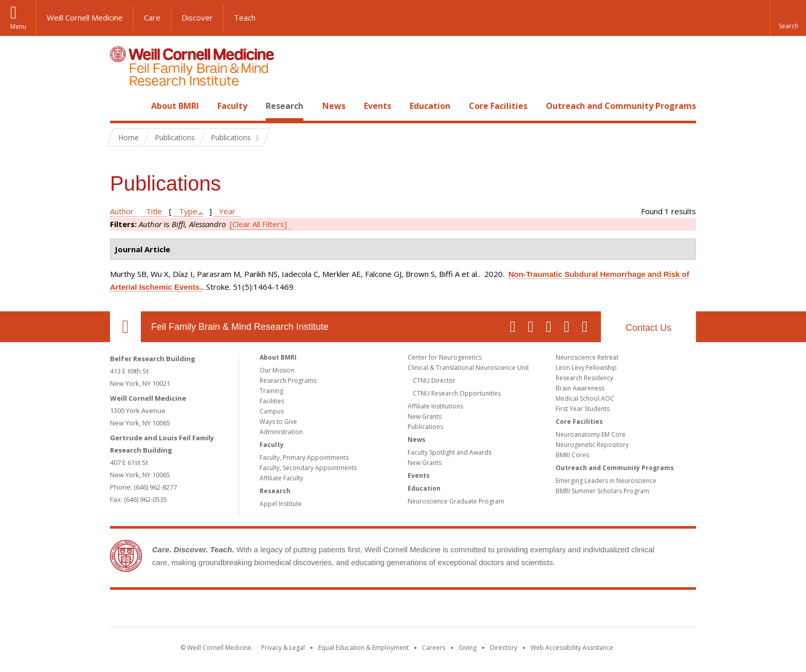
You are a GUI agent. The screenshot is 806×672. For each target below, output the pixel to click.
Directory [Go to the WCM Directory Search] (503, 648)
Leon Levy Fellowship (586, 368)
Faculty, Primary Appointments (304, 458)
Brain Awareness (580, 388)
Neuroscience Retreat (587, 357)
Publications (425, 427)
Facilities (272, 401)
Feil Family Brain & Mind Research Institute (240, 327)
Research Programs (288, 380)
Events (378, 106)
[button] (788, 18)
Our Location (125, 327)
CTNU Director (434, 380)
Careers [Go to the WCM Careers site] (434, 648)
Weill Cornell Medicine (85, 17)
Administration (281, 432)
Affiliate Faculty (281, 478)
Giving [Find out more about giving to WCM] (468, 648)
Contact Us (648, 328)
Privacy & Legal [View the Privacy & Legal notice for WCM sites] (283, 648)
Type (188, 211)
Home (121, 106)
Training (271, 391)
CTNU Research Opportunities (457, 393)
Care (152, 17)
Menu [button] (18, 26)
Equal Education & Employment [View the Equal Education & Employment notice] (363, 648)
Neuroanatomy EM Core (591, 434)
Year (227, 211)
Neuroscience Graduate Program (456, 501)
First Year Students (583, 409)
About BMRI (175, 106)
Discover (197, 17)
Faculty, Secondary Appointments (308, 468)
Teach (245, 17)
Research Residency (584, 378)
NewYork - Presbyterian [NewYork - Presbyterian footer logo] (489, 610)
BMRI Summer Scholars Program (602, 491)
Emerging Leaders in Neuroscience (606, 481)
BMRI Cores (572, 455)
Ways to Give (278, 422)
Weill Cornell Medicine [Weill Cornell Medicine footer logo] (328, 610)
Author (122, 211)
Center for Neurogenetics (445, 357)
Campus (272, 411)
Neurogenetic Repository (592, 445)
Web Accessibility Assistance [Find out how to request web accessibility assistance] (572, 648)
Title (154, 211)
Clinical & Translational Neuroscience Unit (468, 368)
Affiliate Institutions (435, 406)
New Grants (425, 416)
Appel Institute (281, 504)
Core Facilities (498, 106)
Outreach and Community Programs (621, 106)
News (334, 106)
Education (430, 106)
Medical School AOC (585, 398)
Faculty (232, 106)
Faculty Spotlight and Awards (450, 452)
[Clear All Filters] (258, 224)
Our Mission (277, 370)
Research (285, 106)
